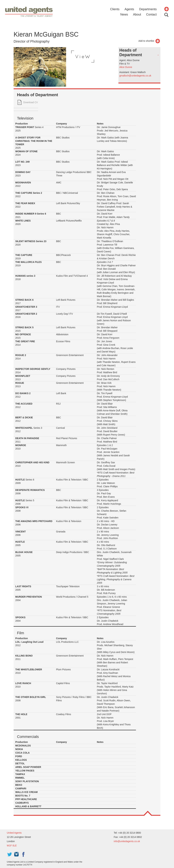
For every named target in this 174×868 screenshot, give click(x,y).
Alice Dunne (126, 67)
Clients (115, 9)
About (137, 14)
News (124, 14)
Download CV (31, 102)
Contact (151, 14)
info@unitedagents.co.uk (127, 841)
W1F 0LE (12, 846)
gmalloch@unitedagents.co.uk (135, 76)
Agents (129, 9)
